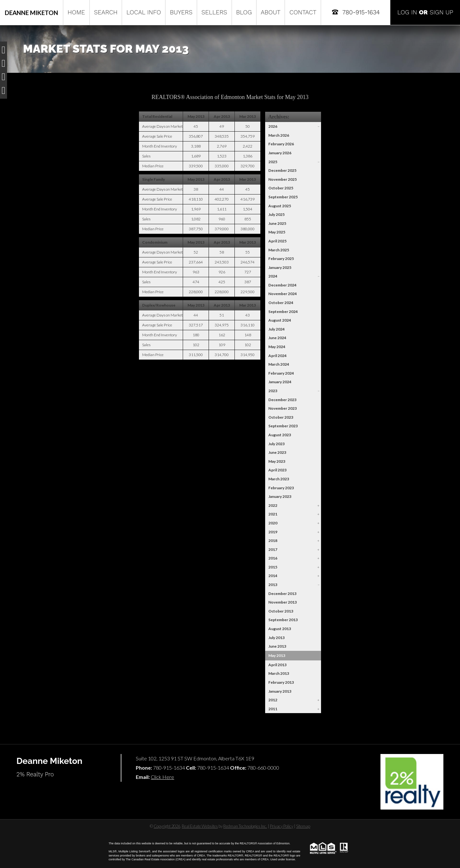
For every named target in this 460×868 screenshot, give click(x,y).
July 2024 (276, 329)
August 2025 (280, 206)
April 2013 (277, 665)
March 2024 (279, 364)
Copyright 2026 (167, 826)
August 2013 (280, 629)
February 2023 (281, 488)
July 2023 (276, 444)
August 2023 (280, 435)
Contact (303, 12)
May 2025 (277, 232)
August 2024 (280, 320)
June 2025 (277, 223)
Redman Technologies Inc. (245, 826)
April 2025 (277, 241)
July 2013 (276, 638)
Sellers (214, 12)
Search (106, 12)
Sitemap (303, 826)
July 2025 (276, 214)
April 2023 (277, 470)
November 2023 (283, 408)
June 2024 (277, 338)
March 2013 (279, 673)
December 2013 (282, 594)
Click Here (162, 777)
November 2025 (283, 179)
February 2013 (281, 682)
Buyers (181, 12)
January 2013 (280, 691)
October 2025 (281, 188)
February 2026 (281, 144)
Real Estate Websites (200, 826)
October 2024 (281, 303)
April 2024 (277, 356)
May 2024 (277, 347)
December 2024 (282, 285)
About (271, 12)
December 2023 (282, 400)
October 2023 (281, 417)
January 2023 (280, 496)
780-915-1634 (355, 12)
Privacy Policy (282, 826)
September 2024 (283, 312)
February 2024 (281, 373)
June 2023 (277, 452)
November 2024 (283, 294)
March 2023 (279, 479)
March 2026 (279, 135)
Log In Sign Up (425, 12)
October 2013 (281, 611)
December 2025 (282, 170)
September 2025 (283, 197)
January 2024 (280, 382)
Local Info (144, 12)
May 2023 (277, 461)
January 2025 (280, 267)
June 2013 (277, 646)
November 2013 (283, 602)
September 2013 (283, 620)
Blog (244, 12)
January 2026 (280, 153)
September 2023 (283, 426)
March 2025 (279, 250)
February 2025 (281, 259)
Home (76, 12)
